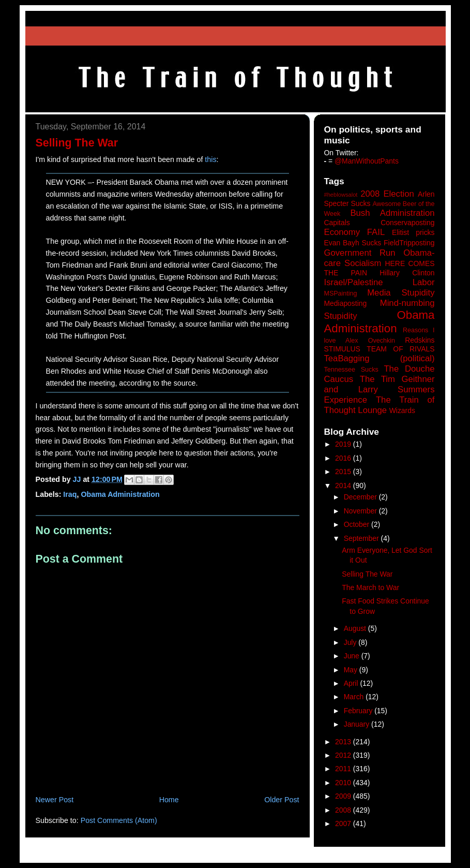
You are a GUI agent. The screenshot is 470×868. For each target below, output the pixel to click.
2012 (344, 755)
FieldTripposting (409, 243)
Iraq (70, 494)
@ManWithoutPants (367, 161)
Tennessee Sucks (351, 370)
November (361, 511)
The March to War (370, 587)
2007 (344, 823)
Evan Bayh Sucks (353, 243)
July (351, 642)
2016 (344, 458)
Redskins (420, 340)
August (356, 628)
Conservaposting (407, 223)
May (352, 670)
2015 (344, 472)
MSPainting (341, 293)
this (210, 159)
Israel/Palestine (354, 282)
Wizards (402, 410)
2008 (344, 810)
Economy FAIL (355, 232)
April (352, 683)
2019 (344, 444)
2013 (344, 742)
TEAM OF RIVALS (400, 349)
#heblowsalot (341, 195)
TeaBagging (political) (380, 358)
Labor (424, 282)
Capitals (337, 223)
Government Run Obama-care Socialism (380, 258)
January (358, 724)
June (353, 656)
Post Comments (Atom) (119, 820)
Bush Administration (392, 213)
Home (169, 800)
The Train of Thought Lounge (380, 405)
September (362, 538)
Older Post (282, 800)
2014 (344, 486)
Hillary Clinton (407, 273)
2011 (344, 769)
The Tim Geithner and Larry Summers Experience (380, 389)
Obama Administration (120, 494)
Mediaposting (346, 303)
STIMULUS (342, 349)
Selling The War (367, 574)
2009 (344, 796)
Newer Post (55, 800)
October (358, 524)
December (361, 497)
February (359, 711)
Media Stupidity (401, 293)
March (355, 697)
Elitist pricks (413, 232)
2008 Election (387, 194)
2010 (344, 783)
